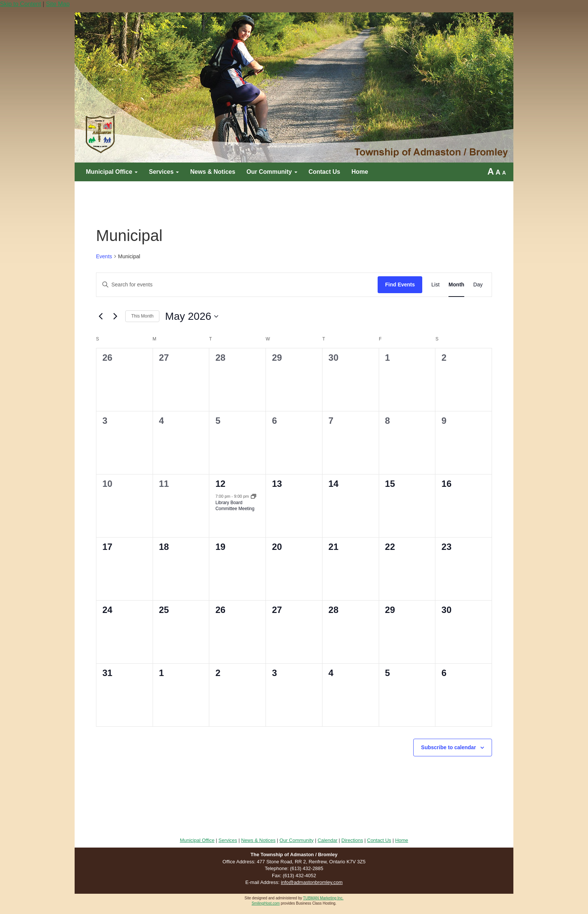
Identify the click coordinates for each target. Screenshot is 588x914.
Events (104, 256)
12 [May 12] (220, 484)
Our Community (272, 172)
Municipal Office (112, 172)
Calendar (328, 840)
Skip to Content (20, 4)
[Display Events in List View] (435, 285)
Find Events (400, 285)
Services (164, 172)
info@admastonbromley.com (312, 882)
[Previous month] (100, 316)
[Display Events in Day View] (478, 285)
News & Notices (213, 172)
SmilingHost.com (266, 903)
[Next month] (115, 316)
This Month (142, 316)
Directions (352, 840)
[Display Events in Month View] (456, 285)
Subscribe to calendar (448, 747)
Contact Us (324, 172)
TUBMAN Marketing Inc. (323, 898)
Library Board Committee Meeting (235, 506)
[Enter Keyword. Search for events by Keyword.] (237, 285)
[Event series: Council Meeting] (253, 497)
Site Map (58, 4)
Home (360, 172)
